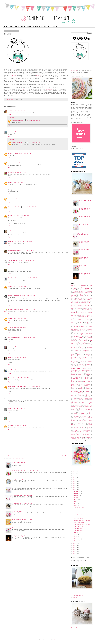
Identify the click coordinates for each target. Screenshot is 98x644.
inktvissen (86, 350)
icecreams (90, 349)
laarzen (83, 363)
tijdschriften (89, 422)
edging (91, 327)
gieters (88, 339)
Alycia (10, 269)
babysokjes (88, 293)
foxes (87, 336)
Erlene (10, 426)
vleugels (90, 429)
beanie (80, 297)
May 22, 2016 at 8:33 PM (29, 207)
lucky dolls (74, 372)
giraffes (80, 341)
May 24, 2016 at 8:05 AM (23, 378)
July (76, 502)
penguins (73, 383)
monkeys (79, 376)
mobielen (88, 375)
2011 (74, 552)
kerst (87, 356)
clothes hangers (78, 314)
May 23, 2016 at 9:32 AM (28, 310)
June (76, 504)
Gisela (10, 172)
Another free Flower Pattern (82, 521)
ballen (88, 294)
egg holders (82, 329)
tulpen (84, 425)
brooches (80, 306)
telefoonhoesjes (78, 422)
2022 (74, 477)
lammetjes (81, 364)
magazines (82, 372)
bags (80, 294)
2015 (74, 544)
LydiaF (10, 398)
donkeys (73, 324)
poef (75, 389)
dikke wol (74, 322)
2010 (74, 554)
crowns (73, 320)
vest (83, 428)
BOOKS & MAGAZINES (14, 26)
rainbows (80, 393)
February (77, 539)
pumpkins (88, 391)
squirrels (83, 414)
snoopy (81, 411)
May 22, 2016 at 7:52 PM (19, 172)
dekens (86, 321)
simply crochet (83, 404)
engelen (85, 332)
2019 (74, 484)
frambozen (73, 338)
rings (81, 398)
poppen (79, 390)
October (76, 495)
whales (73, 437)
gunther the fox (85, 345)
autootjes (83, 291)
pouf (81, 391)
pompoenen (88, 389)
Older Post (64, 456)
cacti (73, 308)
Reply (10, 114)
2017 (74, 488)
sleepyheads (80, 407)
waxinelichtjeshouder (85, 436)
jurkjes (89, 353)
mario (82, 373)
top (85, 423)
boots (76, 304)
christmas (74, 313)
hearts (81, 348)
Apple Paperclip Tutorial (19, 528)
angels (75, 289)
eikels (84, 331)
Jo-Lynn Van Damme (13, 153)
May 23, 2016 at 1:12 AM (19, 269)
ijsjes (76, 350)
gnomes (85, 341)
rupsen (91, 400)
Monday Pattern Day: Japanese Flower (23, 503)
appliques (90, 290)
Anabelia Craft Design (14, 310)
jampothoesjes (75, 352)
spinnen (75, 414)
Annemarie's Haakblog (18, 120)
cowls (80, 315)
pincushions (85, 386)
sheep (91, 402)
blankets (89, 300)
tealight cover (83, 421)
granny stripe (75, 343)
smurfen (91, 408)
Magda (10, 327)
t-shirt (83, 418)
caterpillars (87, 310)
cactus (78, 308)
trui (72, 425)
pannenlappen (87, 380)
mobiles (73, 376)
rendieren (90, 397)
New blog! (76, 517)
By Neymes (11, 369)
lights (80, 367)
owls (86, 379)
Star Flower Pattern (79, 507)
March (76, 537)
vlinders (76, 430)
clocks (91, 313)
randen (81, 394)
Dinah (10, 346)
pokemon (81, 389)
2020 (74, 482)
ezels (75, 334)
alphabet (82, 287)
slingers (76, 408)
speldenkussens (82, 412)
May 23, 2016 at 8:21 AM (20, 287)
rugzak (85, 400)
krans (88, 360)
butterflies (74, 307)
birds (75, 300)
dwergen (76, 327)
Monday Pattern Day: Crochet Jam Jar (23, 536)
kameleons (88, 355)
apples (73, 290)
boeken (86, 301)
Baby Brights (77, 532)
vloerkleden (74, 432)
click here (25, 89)
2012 (72, 286)
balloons (81, 296)
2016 (77, 286)
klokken (82, 359)
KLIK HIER (74, 71)
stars (91, 414)
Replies (12, 117)
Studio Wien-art (13, 242)
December (77, 491)
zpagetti (80, 440)
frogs (81, 338)
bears (87, 297)
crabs (89, 315)
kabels (73, 355)
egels (89, 328)
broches (73, 306)
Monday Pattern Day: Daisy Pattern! (22, 479)
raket (88, 393)
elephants (90, 331)
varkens (91, 426)
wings (78, 437)
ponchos (73, 390)
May (75, 505)
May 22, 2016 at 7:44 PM (25, 162)
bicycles (85, 298)
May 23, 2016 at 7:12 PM (21, 369)
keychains (74, 357)
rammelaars (74, 394)
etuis (91, 332)
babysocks (81, 293)
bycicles (82, 307)
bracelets (88, 304)
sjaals (90, 404)
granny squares (83, 342)
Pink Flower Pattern (79, 515)
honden (82, 349)
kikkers (85, 357)
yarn (91, 439)
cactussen (85, 308)
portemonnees (87, 390)
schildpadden (75, 402)
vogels (81, 432)
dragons (79, 324)
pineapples (74, 387)
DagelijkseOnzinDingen (14, 250)
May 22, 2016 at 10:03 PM (25, 242)
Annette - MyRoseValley (15, 296)
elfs (80, 332)
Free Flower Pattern (79, 523)
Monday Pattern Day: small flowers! (22, 520)
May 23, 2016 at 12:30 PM (19, 346)
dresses (78, 325)
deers (80, 321)
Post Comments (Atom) (19, 458)
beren (78, 298)
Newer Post (8, 456)
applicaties (82, 290)
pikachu (88, 384)
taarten (80, 419)
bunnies (87, 306)
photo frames (74, 384)
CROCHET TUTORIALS (26, 26)
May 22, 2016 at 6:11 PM (23, 131)
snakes (80, 409)
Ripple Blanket (78, 511)
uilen (83, 426)
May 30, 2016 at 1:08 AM (19, 426)
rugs (80, 400)
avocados (90, 291)
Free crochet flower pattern (82, 525)
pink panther (89, 387)
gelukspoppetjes (79, 339)
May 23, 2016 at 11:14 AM (19, 327)
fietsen (81, 333)
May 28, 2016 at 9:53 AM (23, 417)
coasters (73, 315)
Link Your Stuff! (79, 513)
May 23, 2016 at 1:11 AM (27, 261)
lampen (88, 364)
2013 (74, 548)
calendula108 (12, 216)
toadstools (77, 423)
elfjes (75, 332)
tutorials (76, 426)
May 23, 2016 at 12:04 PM (28, 337)
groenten (84, 343)
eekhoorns (76, 328)
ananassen (90, 287)
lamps (73, 366)
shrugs (75, 404)
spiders (91, 412)
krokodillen (74, 362)
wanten (88, 433)
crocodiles (88, 318)
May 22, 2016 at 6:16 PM (33, 143)
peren (79, 383)
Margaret (11, 230)
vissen (83, 429)
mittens (80, 375)
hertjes (75, 349)
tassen (73, 421)
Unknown (10, 182)
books (90, 303)
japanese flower (85, 352)
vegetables (76, 428)
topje (89, 423)
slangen (73, 407)
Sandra (10, 358)
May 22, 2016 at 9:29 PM (20, 230)
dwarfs (91, 325)
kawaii (81, 356)
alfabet (76, 287)
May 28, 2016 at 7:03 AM (18, 408)
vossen (87, 432)
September (77, 497)
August (76, 499)
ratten (79, 396)
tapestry (88, 419)
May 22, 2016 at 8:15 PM (20, 182)
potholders (74, 391)
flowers (77, 336)
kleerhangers (74, 359)
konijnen (74, 360)
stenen (76, 415)
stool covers (76, 416)
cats (73, 311)
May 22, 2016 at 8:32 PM (22, 198)
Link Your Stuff (79, 369)
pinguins (82, 387)
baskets (73, 297)
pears (79, 382)
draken (85, 324)
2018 (74, 486)
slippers (84, 408)
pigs (82, 384)
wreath (85, 439)
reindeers (82, 397)
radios (73, 393)
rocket (75, 400)
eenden (83, 328)
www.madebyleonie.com (14, 337)
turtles (90, 425)
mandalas (90, 372)
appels (87, 289)
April (76, 535)
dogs (81, 322)
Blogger (56, 640)
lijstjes (88, 367)
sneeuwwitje (74, 411)
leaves (73, 367)
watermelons (74, 436)
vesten (89, 428)
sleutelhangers (88, 407)
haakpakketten (85, 346)
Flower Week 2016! (79, 527)
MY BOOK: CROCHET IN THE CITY (42, 26)
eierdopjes (90, 329)
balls (88, 296)
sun (92, 416)
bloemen (77, 301)
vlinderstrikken (86, 430)
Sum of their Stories (14, 261)
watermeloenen (86, 435)
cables (89, 307)
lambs (75, 364)
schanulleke (77, 401)
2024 (74, 473)
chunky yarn (84, 313)
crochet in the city (86, 317)
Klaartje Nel (12, 417)
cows (84, 315)
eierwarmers (76, 331)
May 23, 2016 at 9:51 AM (20, 319)
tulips (78, 425)
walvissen (81, 433)
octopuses (77, 377)
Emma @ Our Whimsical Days (16, 278)
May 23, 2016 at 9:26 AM (28, 296)
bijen (91, 298)
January (76, 541)
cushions (87, 319)
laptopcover (80, 366)
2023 (74, 475)
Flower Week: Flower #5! (19, 487)
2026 (74, 471)
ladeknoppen (90, 363)
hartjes (73, 348)
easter (83, 327)
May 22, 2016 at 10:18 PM (28, 250)
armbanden (76, 291)
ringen (75, 398)
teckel (91, 421)
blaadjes (81, 300)
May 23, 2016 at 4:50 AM (30, 278)
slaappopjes (87, 405)
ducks (84, 325)
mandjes (76, 373)
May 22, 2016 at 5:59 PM (20, 110)
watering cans (75, 435)
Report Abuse (76, 628)
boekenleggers (75, 303)
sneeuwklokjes (87, 409)
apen (81, 289)
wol (83, 437)
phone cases (87, 383)
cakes (91, 308)
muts (91, 376)
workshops (73, 439)
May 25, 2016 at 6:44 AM (19, 398)
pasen (73, 382)
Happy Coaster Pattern (19, 463)
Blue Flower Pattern (79, 509)
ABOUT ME (55, 26)
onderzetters (75, 379)
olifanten (87, 377)
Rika (9, 408)
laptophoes (88, 366)
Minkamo (10, 110)
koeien (88, 359)
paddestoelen (75, 380)
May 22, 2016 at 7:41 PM (26, 153)
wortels (80, 439)
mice (88, 373)
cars (81, 310)
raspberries (88, 394)
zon (75, 440)
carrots (75, 310)
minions (73, 375)
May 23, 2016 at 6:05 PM (19, 358)
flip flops (90, 335)
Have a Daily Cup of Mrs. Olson (17, 387)
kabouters (80, 355)
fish (82, 335)
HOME (6, 26)
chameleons (80, 311)
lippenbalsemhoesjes (85, 370)
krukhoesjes (90, 362)
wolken (89, 437)
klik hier (14, 75)
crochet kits (78, 318)
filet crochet (89, 334)
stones (91, 415)
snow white (88, 411)
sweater (76, 418)
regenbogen (74, 397)
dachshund (73, 321)
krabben (82, 360)
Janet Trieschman (13, 162)
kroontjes (82, 362)
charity (87, 311)
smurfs (75, 409)
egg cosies (74, 329)
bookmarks (83, 303)
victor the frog (75, 429)
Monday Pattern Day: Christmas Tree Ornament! (25, 471)
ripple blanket (88, 398)
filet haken (76, 335)
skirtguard (78, 405)
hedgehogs (90, 348)
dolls (88, 322)
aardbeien (84, 286)
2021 (74, 479)
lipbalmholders (75, 370)
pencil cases (87, 382)
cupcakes (79, 320)
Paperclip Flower (17, 512)
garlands (90, 338)
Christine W (12, 198)
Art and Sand (12, 378)
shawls (83, 402)
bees (72, 298)
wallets (73, 433)
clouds (88, 314)
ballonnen (73, 296)
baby (74, 293)
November (77, 493)
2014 (74, 546)
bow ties (82, 304)
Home (36, 456)
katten (73, 356)
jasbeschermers (81, 353)
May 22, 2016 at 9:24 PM (23, 216)
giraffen (73, 341)
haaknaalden (74, 346)
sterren (83, 415)
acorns (91, 286)
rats (72, 396)
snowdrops (73, 412)
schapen (87, 401)
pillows (73, 386)
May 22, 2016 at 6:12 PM (33, 120)
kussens (75, 363)
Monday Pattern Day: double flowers (22, 495)
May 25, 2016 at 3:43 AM (33, 387)
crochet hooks (75, 317)
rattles (87, 396)
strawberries (85, 416)
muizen (85, 376)
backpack (73, 294)
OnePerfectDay (12, 131)
